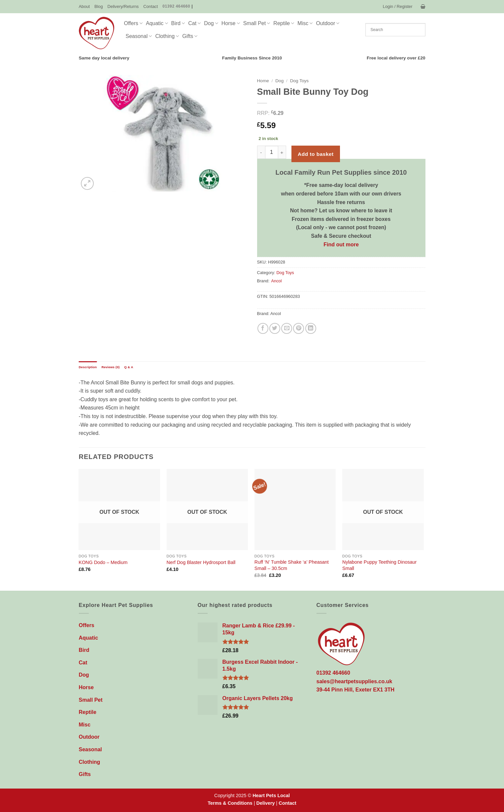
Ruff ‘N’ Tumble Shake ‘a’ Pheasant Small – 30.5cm (292, 565)
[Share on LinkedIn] (311, 328)
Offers (133, 23)
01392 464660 (176, 6)
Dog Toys (299, 81)
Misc (305, 23)
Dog (211, 23)
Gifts (190, 36)
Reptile (284, 23)
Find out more (341, 245)
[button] (398, 7)
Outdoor (328, 23)
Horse (231, 23)
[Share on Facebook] (263, 328)
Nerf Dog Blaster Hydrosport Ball (201, 562)
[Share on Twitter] (275, 328)
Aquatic (157, 23)
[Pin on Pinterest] (299, 328)
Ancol (276, 281)
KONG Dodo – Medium (103, 562)
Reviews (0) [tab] (110, 367)
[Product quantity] (272, 152)
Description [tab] (88, 367)
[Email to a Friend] (287, 328)
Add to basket (316, 154)
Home (263, 81)
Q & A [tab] (129, 367)
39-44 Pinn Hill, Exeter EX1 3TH (356, 690)
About (84, 6)
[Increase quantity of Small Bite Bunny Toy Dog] (282, 152)
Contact (151, 6)
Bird (178, 23)
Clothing (167, 36)
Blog (99, 6)
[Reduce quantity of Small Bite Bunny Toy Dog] (261, 152)
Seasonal (139, 36)
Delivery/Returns (123, 6)
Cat (194, 23)
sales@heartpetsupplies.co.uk (354, 681)
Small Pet (257, 23)
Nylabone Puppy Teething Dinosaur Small (379, 565)
